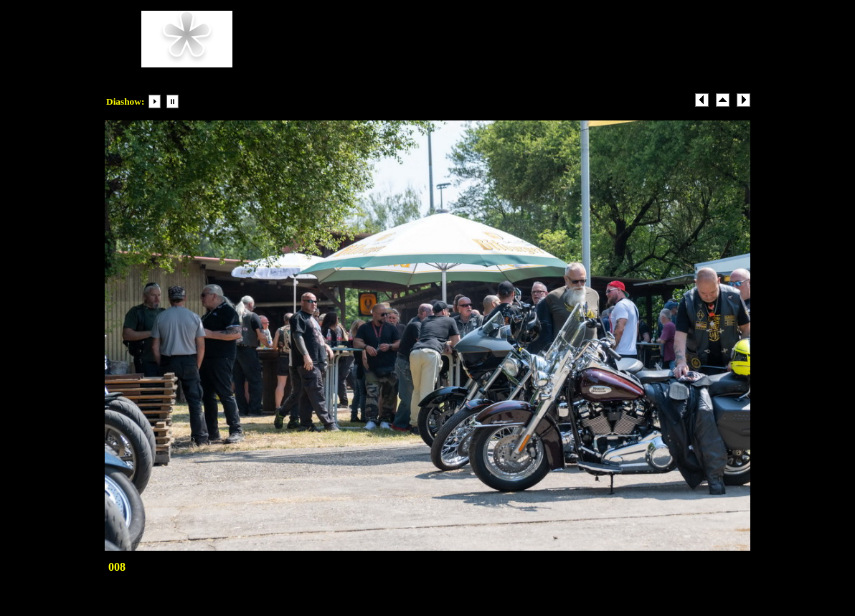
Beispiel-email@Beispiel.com (463, 61)
